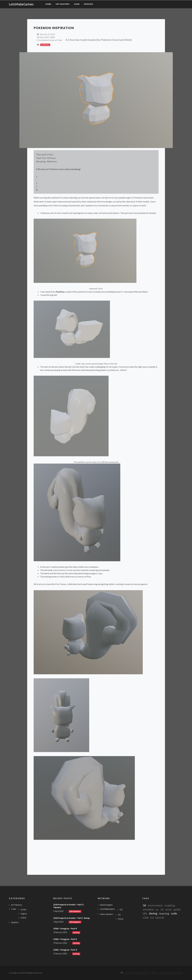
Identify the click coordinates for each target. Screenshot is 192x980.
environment (155, 905)
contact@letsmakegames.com (136, 973)
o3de (146, 917)
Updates (15, 922)
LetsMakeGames (107, 909)
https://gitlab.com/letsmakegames (167, 973)
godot (177, 909)
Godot (23, 909)
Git (121, 909)
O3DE (23, 918)
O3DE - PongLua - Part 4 (65, 950)
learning (164, 913)
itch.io (121, 919)
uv (157, 909)
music (169, 909)
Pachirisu (60, 292)
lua (152, 917)
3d (36, 846)
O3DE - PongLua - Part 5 (65, 939)
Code (14, 909)
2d (162, 909)
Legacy (24, 914)
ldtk (145, 913)
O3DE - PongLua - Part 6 (65, 929)
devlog (153, 913)
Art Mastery (17, 905)
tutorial (160, 917)
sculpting (170, 905)
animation (148, 909)
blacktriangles (106, 905)
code (174, 913)
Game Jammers (107, 914)
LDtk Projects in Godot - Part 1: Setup (72, 918)
